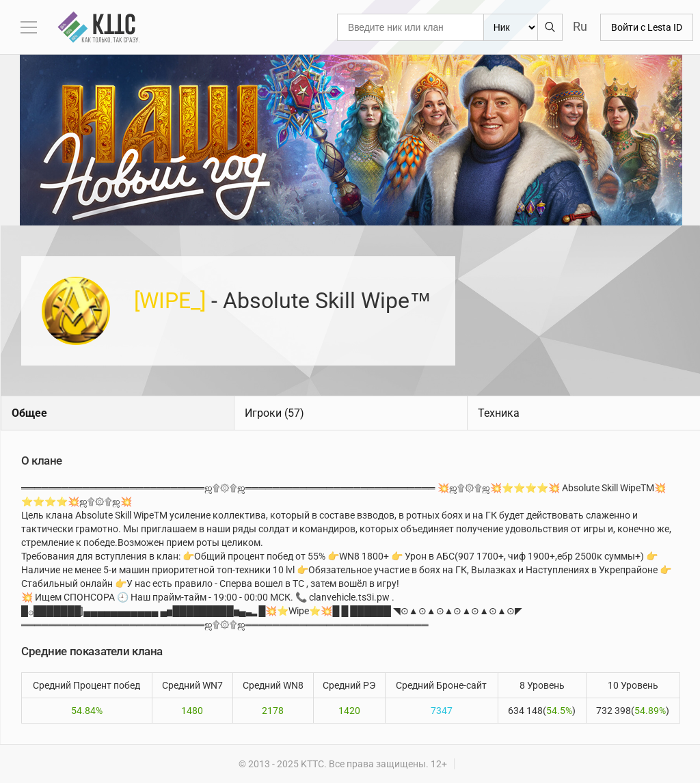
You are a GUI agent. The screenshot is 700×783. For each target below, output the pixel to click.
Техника (499, 413)
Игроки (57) (274, 413)
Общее (29, 413)
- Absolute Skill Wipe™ (283, 301)
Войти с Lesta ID (647, 27)
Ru (580, 26)
